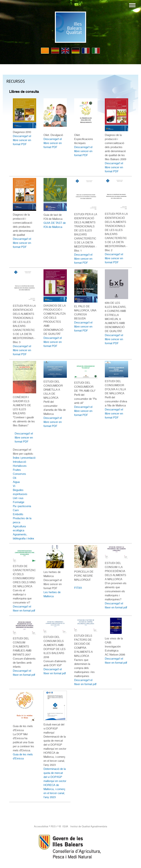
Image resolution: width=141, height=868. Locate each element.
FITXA (78, 588)
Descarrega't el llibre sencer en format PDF (22, 140)
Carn (16, 510)
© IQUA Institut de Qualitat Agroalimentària (83, 826)
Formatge (19, 502)
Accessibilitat (41, 826)
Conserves (19, 474)
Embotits (18, 514)
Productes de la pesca (22, 520)
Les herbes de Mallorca (52, 594)
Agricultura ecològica (19, 528)
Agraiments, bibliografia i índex (23, 536)
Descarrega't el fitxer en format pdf (24, 609)
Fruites (17, 470)
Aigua (16, 482)
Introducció (19, 462)
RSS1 (54, 826)
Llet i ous (18, 498)
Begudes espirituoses (20, 492)
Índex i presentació (24, 458)
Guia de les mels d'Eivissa (23, 756)
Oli (15, 478)
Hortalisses (20, 466)
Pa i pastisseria (22, 506)
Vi (14, 486)
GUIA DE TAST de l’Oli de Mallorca (55, 225)
